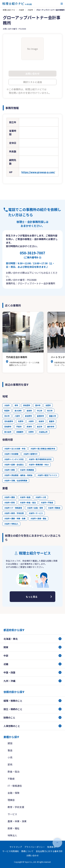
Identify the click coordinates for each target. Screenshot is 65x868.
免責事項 (51, 847)
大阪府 (21, 10)
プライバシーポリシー (35, 847)
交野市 (31, 432)
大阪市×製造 (25, 497)
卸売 (10, 764)
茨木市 (7, 416)
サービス (12, 814)
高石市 (40, 427)
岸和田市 (27, 405)
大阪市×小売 (41, 497)
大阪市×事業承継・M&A (39, 465)
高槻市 (29, 411)
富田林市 (40, 416)
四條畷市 (20, 432)
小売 (10, 757)
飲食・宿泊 (14, 772)
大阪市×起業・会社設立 (14, 465)
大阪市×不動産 (47, 502)
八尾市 (17, 416)
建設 (10, 743)
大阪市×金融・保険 (35, 508)
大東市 (31, 421)
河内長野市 (9, 421)
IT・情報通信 (15, 786)
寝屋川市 (52, 416)
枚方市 (50, 411)
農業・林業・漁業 (17, 821)
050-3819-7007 (32, 255)
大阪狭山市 (43, 432)
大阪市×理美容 (54, 508)
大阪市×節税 (10, 470)
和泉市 (41, 421)
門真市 (19, 427)
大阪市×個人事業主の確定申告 (43, 449)
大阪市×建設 (10, 497)
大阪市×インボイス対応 (14, 459)
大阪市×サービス (36, 513)
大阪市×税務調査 (27, 470)
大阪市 (30, 10)
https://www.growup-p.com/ (38, 172)
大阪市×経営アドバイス (47, 475)
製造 (10, 750)
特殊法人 (12, 835)
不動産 (11, 779)
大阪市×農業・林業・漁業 (15, 518)
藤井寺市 (51, 427)
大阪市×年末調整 (11, 454)
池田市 (48, 405)
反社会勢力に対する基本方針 (49, 851)
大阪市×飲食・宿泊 (28, 502)
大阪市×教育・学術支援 (14, 513)
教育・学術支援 (16, 807)
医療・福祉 (14, 828)
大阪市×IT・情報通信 (13, 508)
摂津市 (29, 427)
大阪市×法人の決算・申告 (15, 449)
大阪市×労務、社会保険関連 (16, 480)
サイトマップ (16, 847)
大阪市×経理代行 (30, 454)
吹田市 (7, 411)
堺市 (16, 405)
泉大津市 (18, 411)
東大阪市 (8, 432)
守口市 (40, 411)
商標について (27, 851)
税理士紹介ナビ (9, 10)
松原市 (21, 421)
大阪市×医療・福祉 (38, 518)
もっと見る (32, 597)
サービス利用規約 (11, 851)
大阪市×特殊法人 (11, 524)
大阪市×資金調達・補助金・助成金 (18, 475)
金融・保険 (14, 793)
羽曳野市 (8, 427)
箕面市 (52, 421)
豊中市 (38, 405)
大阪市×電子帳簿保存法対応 (40, 459)
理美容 (11, 800)
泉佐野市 (28, 416)
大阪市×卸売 (10, 502)
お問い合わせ (32, 855)
